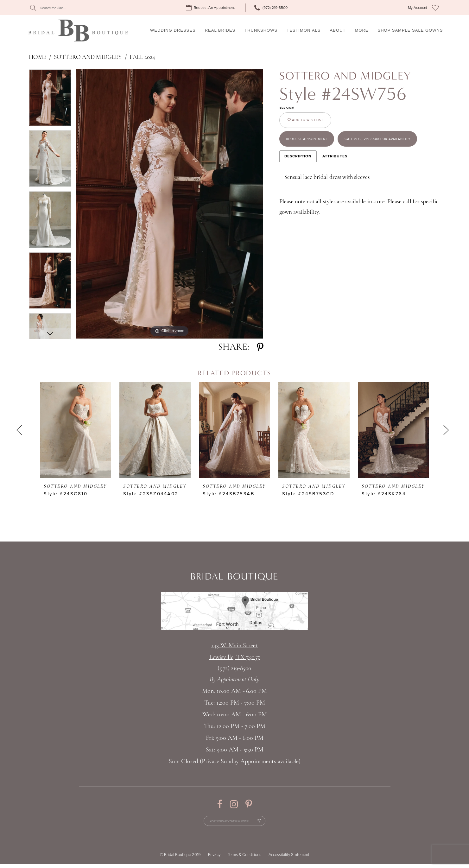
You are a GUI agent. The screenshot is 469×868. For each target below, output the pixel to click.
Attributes (335, 198)
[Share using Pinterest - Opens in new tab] (260, 347)
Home (38, 57)
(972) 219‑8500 (234, 669)
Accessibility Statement (289, 858)
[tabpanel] (50, 100)
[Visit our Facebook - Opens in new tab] (220, 804)
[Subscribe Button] (268, 823)
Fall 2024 (142, 57)
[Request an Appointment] (211, 8)
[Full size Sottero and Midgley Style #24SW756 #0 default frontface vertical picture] (170, 204)
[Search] (68, 8)
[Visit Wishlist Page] (435, 8)
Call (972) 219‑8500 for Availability (334, 178)
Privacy (214, 858)
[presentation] (76, 430)
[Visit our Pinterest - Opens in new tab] (249, 804)
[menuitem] (211, 8)
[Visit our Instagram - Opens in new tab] (234, 804)
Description (298, 198)
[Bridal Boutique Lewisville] (78, 30)
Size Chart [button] (290, 108)
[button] (417, 8)
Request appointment (317, 152)
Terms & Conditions (244, 858)
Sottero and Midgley (88, 57)
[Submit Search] (33, 8)
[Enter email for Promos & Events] (235, 823)
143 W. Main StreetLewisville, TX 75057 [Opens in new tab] (235, 652)
